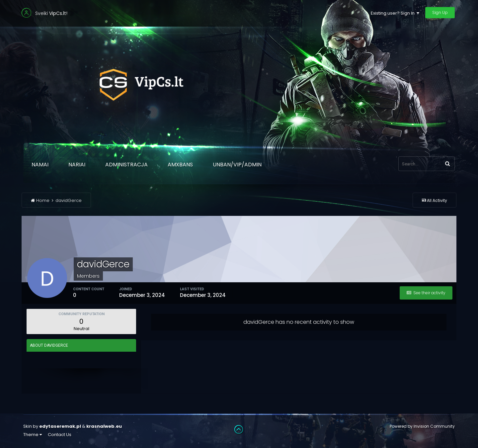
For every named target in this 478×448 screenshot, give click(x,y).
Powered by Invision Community (422, 426)
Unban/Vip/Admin (237, 165)
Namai (40, 165)
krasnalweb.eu (104, 426)
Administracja (126, 165)
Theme (33, 435)
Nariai (77, 165)
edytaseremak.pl (60, 426)
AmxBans (180, 165)
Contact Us (60, 435)
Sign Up (440, 12)
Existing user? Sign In (395, 13)
